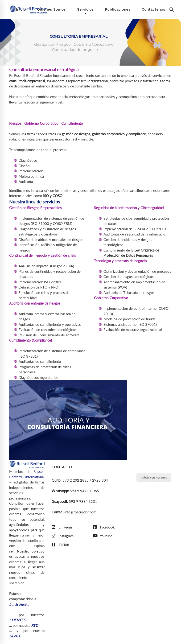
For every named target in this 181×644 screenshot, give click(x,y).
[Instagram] (63, 536)
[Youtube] (103, 536)
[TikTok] (60, 545)
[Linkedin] (62, 527)
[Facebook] (104, 527)
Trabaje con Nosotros (154, 477)
